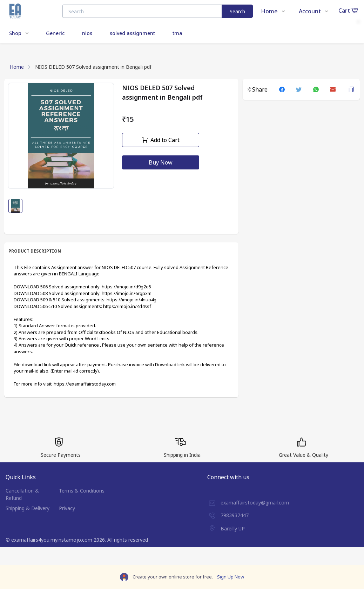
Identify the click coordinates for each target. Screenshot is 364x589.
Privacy (67, 508)
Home (17, 67)
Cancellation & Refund (22, 494)
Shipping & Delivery (28, 508)
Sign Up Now (231, 577)
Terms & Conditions (82, 491)
